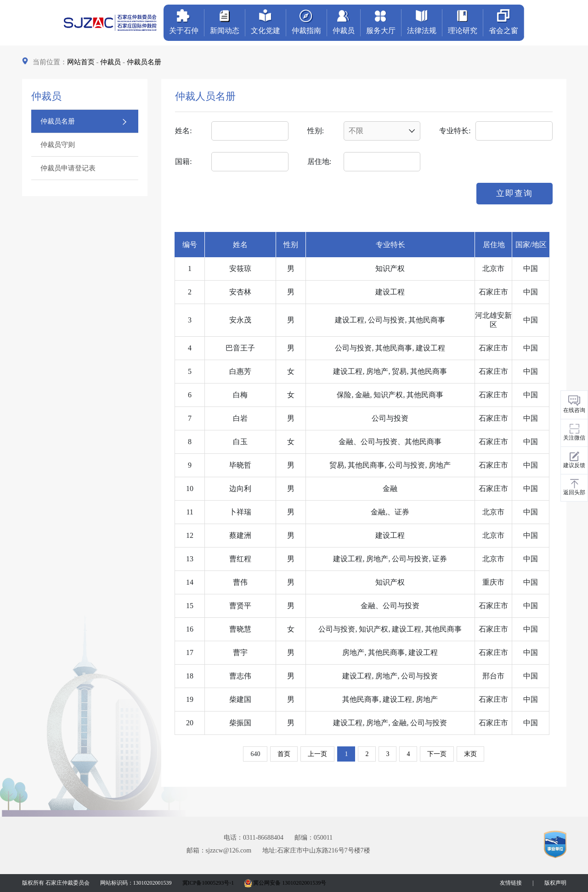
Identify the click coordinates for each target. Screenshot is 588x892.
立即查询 (514, 193)
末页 (470, 754)
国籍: (183, 161)
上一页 (317, 754)
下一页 (437, 754)
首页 (284, 754)
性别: (316, 131)
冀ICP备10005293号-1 (208, 883)
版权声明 (555, 883)
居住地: (319, 161)
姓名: (183, 131)
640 (255, 754)
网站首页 (81, 62)
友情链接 (511, 883)
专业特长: (455, 131)
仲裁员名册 (144, 62)
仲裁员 (110, 62)
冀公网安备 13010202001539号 (285, 883)
